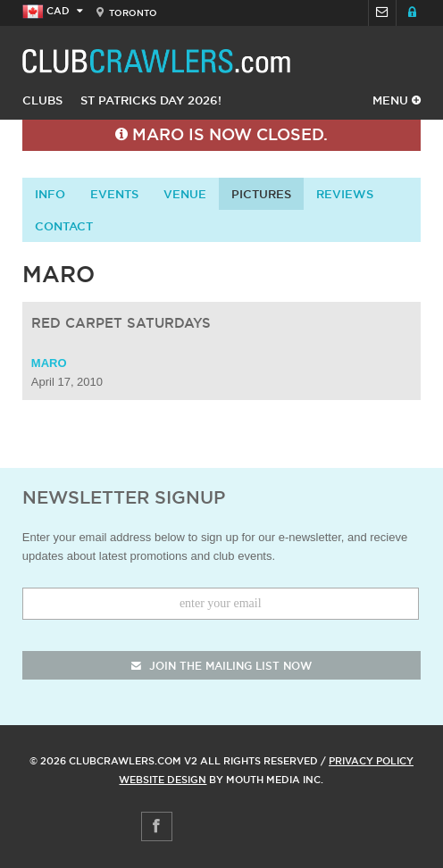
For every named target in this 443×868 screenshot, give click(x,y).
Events (114, 194)
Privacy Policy (371, 761)
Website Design (163, 780)
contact (64, 226)
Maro (49, 363)
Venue (185, 194)
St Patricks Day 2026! (151, 100)
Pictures (261, 194)
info (50, 194)
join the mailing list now (221, 666)
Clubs (42, 100)
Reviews (345, 194)
